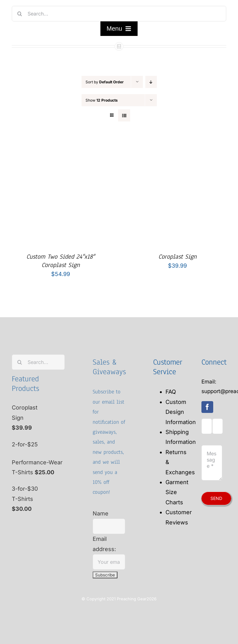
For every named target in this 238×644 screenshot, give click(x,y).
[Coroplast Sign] (178, 145)
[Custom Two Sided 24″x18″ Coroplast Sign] (61, 145)
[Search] (20, 14)
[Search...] (119, 14)
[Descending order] (151, 82)
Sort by (105, 82)
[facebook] (207, 407)
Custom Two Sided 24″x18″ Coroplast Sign (61, 261)
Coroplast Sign (177, 257)
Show (102, 100)
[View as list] (124, 115)
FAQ (171, 392)
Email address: (109, 550)
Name (101, 513)
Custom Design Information (181, 412)
